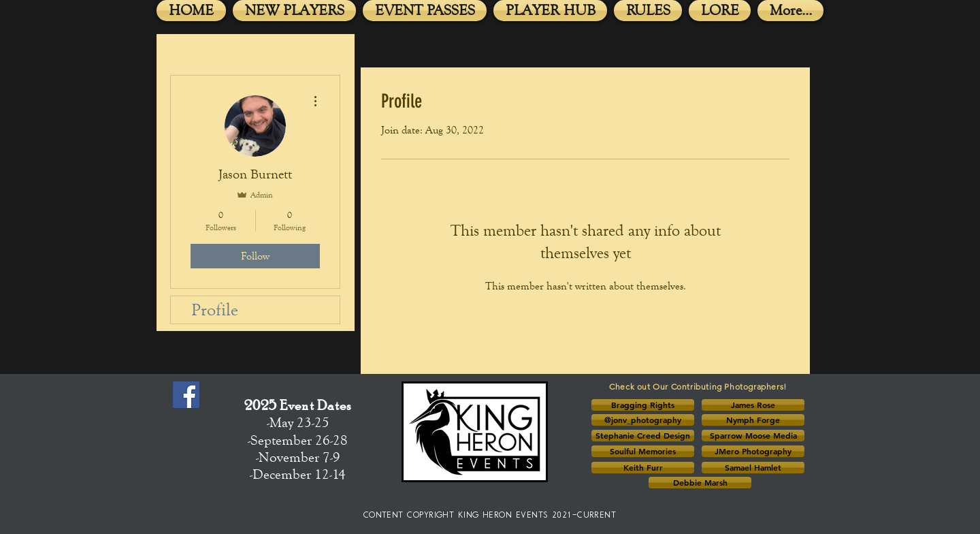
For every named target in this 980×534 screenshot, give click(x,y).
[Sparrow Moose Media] (753, 436)
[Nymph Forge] (753, 420)
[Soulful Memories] (643, 451)
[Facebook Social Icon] (186, 395)
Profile (215, 310)
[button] (643, 405)
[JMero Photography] (753, 451)
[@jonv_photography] (643, 420)
